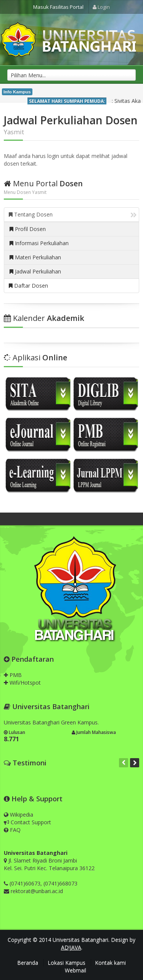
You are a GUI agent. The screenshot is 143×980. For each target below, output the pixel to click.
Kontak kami (110, 963)
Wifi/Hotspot (22, 683)
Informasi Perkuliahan (39, 243)
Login (101, 7)
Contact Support (27, 822)
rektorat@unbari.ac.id (37, 891)
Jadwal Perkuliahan (35, 271)
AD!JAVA (71, 947)
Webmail (76, 970)
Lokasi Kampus (67, 963)
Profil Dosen (28, 229)
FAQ (12, 830)
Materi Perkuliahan (35, 257)
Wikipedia (18, 815)
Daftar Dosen (28, 286)
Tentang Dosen (73, 214)
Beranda (28, 963)
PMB (13, 675)
